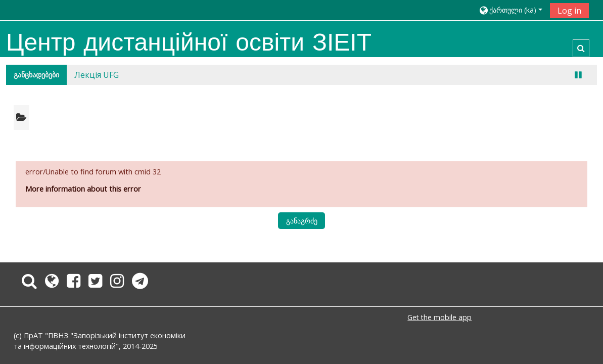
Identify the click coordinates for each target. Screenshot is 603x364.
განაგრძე (302, 221)
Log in (569, 11)
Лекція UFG (97, 75)
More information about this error (83, 189)
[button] (511, 10)
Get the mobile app (439, 317)
